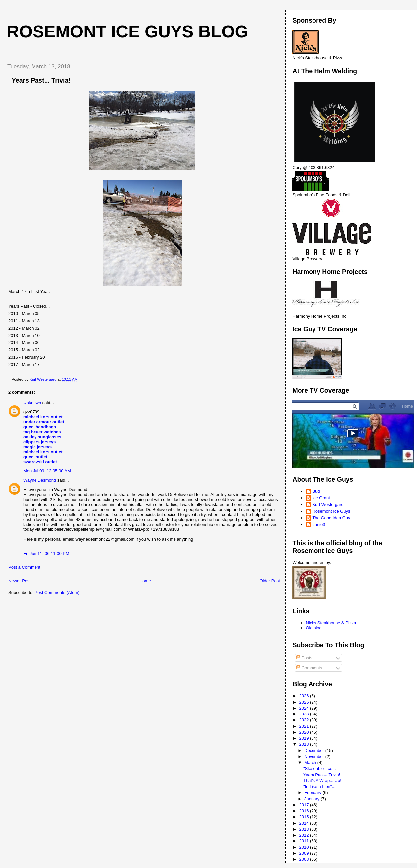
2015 (305, 817)
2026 (305, 696)
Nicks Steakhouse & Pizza (331, 623)
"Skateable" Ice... (320, 768)
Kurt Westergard (328, 504)
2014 (305, 823)
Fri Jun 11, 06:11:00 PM (46, 554)
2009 (305, 853)
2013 (305, 829)
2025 (305, 702)
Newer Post (19, 581)
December (315, 750)
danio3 (319, 524)
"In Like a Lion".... (320, 787)
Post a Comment (24, 567)
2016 (305, 811)
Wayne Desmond (40, 480)
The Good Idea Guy (331, 518)
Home (145, 581)
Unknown (32, 403)
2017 (305, 805)
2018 (305, 744)
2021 (305, 726)
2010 (305, 847)
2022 (305, 720)
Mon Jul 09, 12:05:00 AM (47, 471)
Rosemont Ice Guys (331, 511)
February (313, 793)
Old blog (313, 628)
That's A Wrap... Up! (322, 781)
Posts (304, 658)
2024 (305, 708)
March (311, 762)
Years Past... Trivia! (322, 775)
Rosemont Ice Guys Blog (127, 31)
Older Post (270, 581)
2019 (305, 738)
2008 (305, 859)
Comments (309, 668)
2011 (305, 841)
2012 (305, 835)
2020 (305, 732)
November (315, 756)
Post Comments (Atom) (57, 593)
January (313, 799)
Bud (316, 491)
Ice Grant (321, 498)
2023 (305, 714)
